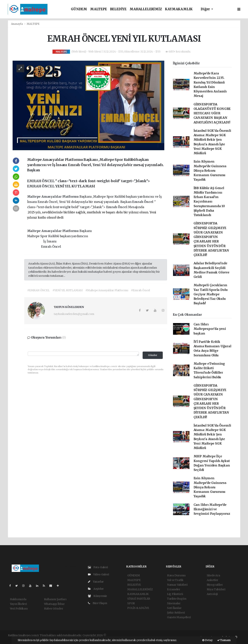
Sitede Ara (213, 575)
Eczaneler (174, 589)
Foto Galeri (98, 567)
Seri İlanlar (174, 608)
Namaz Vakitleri (177, 585)
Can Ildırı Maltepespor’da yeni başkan (210, 329)
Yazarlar (96, 582)
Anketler (212, 580)
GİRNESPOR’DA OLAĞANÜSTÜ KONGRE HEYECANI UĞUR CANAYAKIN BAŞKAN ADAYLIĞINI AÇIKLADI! (212, 113)
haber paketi (134, 635)
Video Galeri (98, 574)
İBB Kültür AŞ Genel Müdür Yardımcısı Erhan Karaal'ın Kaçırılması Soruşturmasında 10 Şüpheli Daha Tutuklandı (209, 202)
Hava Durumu (176, 575)
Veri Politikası (19, 609)
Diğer (206, 9)
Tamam (224, 640)
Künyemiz (97, 596)
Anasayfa (17, 24)
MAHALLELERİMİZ (146, 9)
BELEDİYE (118, 9)
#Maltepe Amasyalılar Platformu (107, 290)
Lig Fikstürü (175, 594)
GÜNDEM (79, 9)
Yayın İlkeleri (18, 604)
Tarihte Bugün (177, 599)
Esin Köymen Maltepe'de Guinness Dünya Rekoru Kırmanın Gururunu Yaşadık (210, 171)
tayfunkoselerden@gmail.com (74, 314)
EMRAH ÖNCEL (41, 181)
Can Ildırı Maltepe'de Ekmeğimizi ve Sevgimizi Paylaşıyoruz (212, 509)
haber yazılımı (116, 635)
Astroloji (212, 594)
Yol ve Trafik (175, 580)
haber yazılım (169, 635)
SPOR (131, 603)
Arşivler (96, 589)
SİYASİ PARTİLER (139, 599)
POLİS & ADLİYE (138, 608)
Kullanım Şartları (55, 599)
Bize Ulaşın (98, 603)
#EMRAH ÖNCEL (38, 290)
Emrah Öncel (143, 202)
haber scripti (152, 635)
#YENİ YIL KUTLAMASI (68, 290)
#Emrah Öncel (140, 290)
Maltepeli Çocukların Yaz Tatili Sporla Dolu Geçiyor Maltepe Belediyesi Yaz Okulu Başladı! (211, 294)
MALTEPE (99, 9)
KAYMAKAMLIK (179, 9)
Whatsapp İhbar (54, 604)
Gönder (153, 355)
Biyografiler (215, 585)
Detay (208, 640)
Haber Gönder (54, 609)
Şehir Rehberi (176, 613)
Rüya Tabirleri (216, 589)
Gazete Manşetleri (179, 617)
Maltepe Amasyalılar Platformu (53, 197)
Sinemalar (174, 603)
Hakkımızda (18, 599)
